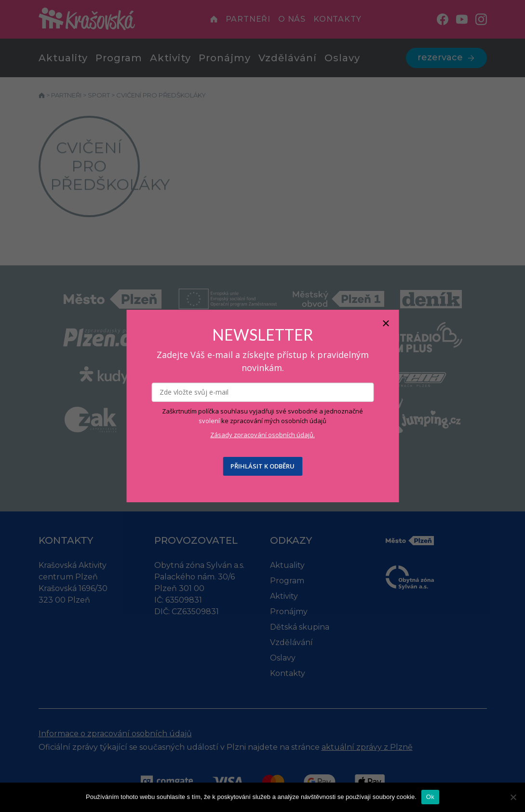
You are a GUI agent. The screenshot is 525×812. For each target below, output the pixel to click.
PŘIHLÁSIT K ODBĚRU (262, 466)
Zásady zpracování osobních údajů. (262, 435)
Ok (430, 797)
